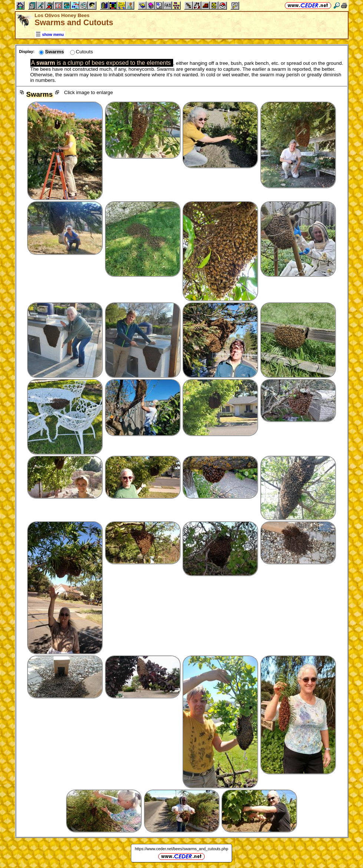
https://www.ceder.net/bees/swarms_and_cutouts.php (182, 849)
